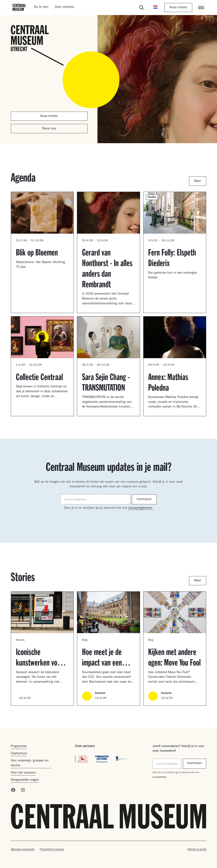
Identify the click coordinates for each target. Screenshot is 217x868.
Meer (198, 181)
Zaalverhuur (19, 754)
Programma (19, 747)
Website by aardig (197, 850)
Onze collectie (64, 7)
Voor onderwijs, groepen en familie (30, 763)
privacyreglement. (141, 508)
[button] (155, 8)
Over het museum (23, 773)
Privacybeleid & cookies (52, 850)
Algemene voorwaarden (23, 850)
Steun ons (49, 129)
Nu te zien (41, 7)
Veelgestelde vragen (25, 780)
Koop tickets (178, 8)
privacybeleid (159, 777)
